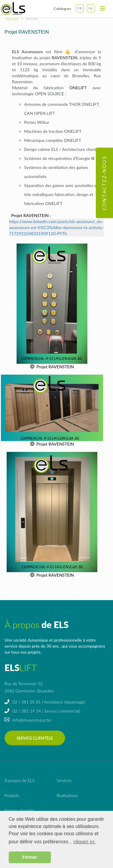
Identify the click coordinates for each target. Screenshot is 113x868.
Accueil (12, 19)
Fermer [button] (30, 857)
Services (64, 780)
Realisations (67, 795)
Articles (32, 19)
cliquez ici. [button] (85, 842)
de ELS (19, 780)
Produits (12, 795)
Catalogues (62, 9)
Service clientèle (35, 738)
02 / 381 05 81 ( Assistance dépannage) (45, 702)
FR (80, 8)
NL (91, 8)
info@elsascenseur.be (28, 720)
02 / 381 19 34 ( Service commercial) (42, 711)
